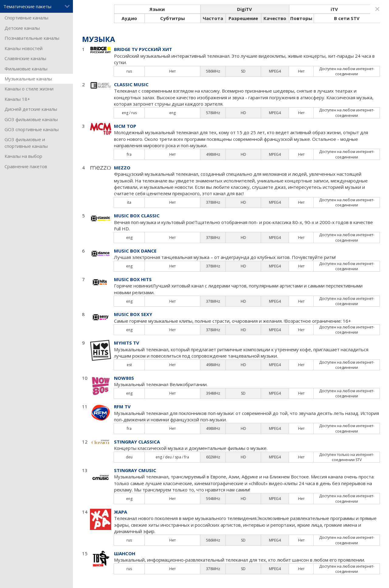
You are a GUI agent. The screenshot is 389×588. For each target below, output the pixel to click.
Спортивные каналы (26, 18)
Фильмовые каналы (26, 69)
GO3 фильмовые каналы (31, 119)
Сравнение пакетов (26, 166)
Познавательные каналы (32, 38)
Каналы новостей (24, 48)
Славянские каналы (25, 58)
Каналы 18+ (17, 99)
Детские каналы (22, 28)
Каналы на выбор (23, 156)
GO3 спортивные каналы (32, 129)
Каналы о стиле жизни (29, 89)
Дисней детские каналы (31, 109)
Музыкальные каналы (28, 79)
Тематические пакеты (37, 6)
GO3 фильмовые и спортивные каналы (26, 143)
